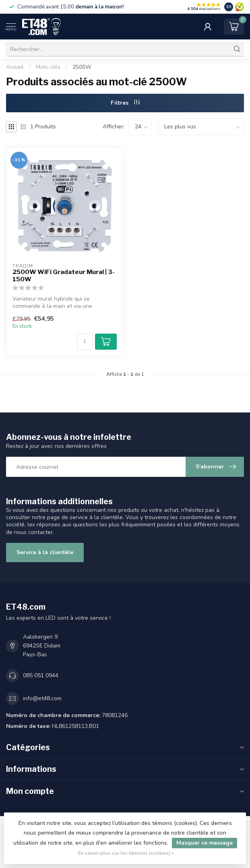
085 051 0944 (41, 675)
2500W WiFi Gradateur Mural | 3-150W (64, 276)
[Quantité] (85, 342)
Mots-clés (48, 67)
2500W (82, 67)
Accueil (15, 67)
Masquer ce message (205, 843)
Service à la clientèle (45, 552)
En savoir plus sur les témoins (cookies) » (126, 853)
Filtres (125, 103)
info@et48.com (42, 698)
